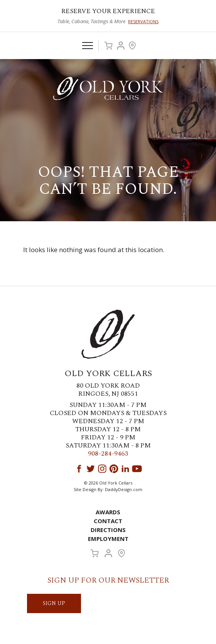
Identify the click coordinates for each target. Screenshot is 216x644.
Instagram (102, 469)
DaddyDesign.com (124, 489)
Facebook (79, 469)
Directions (108, 530)
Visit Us (132, 46)
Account (121, 46)
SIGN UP (54, 603)
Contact (108, 521)
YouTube (137, 469)
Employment (108, 539)
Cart (108, 46)
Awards (108, 512)
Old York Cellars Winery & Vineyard (108, 88)
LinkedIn (125, 469)
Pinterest (114, 469)
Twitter (91, 469)
